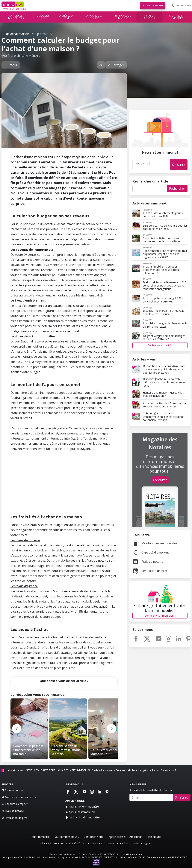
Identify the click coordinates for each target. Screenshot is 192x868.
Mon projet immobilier (177, 17)
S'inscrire (179, 165)
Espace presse (116, 837)
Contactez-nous (93, 837)
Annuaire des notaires (94, 17)
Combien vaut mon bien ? (160, 616)
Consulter (160, 480)
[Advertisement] (64, 484)
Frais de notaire (148, 562)
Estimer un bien (13, 790)
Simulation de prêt (150, 571)
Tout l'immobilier (40, 837)
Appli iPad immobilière (80, 812)
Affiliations (136, 837)
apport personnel (91, 398)
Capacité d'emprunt (151, 552)
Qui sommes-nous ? (67, 837)
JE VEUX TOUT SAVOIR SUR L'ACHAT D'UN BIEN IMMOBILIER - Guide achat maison (70, 770)
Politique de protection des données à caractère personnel (71, 843)
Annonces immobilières (16, 17)
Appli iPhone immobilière (82, 807)
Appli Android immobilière (83, 817)
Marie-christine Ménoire (24, 56)
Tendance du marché (123, 17)
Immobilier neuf (43, 17)
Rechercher (177, 189)
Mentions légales (142, 843)
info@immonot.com (133, 854)
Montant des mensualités (155, 543)
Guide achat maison (15, 34)
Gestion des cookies (118, 843)
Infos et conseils (149, 17)
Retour (11, 65)
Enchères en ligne (66, 17)
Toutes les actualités (160, 345)
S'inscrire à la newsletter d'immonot (151, 790)
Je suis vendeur (152, 6)
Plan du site (154, 837)
